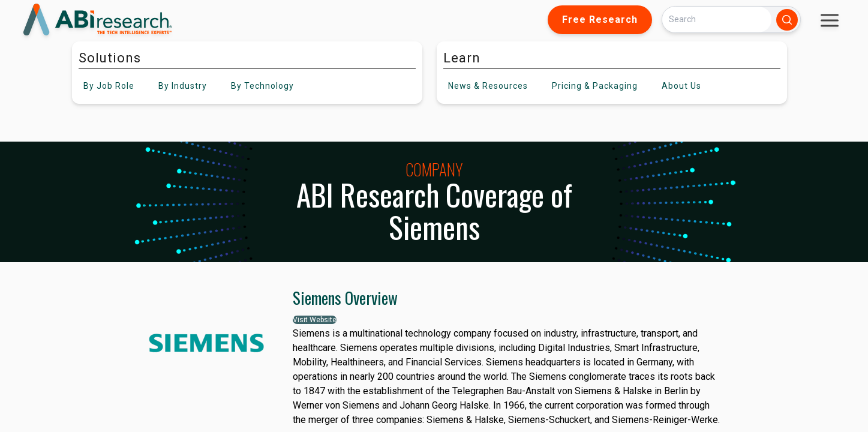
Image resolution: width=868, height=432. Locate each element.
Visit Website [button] (315, 320)
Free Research (600, 19)
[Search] (717, 19)
